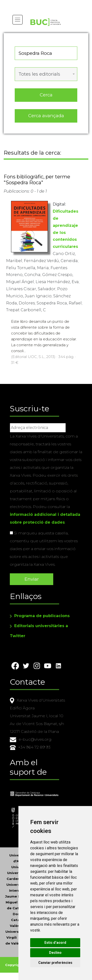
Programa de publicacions (42, 616)
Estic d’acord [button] (55, 943)
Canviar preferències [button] (55, 963)
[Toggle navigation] (18, 20)
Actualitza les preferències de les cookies (45, 3)
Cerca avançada (46, 116)
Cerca (46, 95)
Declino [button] (55, 953)
